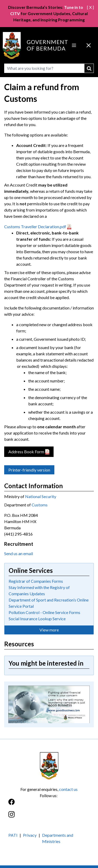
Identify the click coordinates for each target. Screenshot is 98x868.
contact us (68, 789)
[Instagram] (49, 817)
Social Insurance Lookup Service (37, 619)
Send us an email (19, 553)
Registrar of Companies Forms (36, 581)
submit (89, 68)
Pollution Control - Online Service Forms (44, 612)
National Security (41, 496)
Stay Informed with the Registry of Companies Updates (39, 590)
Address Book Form (26, 452)
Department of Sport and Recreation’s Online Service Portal (49, 603)
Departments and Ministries (58, 838)
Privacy (30, 835)
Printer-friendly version (29, 470)
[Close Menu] (89, 45)
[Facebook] (49, 805)
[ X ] (90, 7)
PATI (13, 835)
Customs (40, 505)
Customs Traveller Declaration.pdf (35, 227)
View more (49, 630)
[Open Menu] (74, 45)
